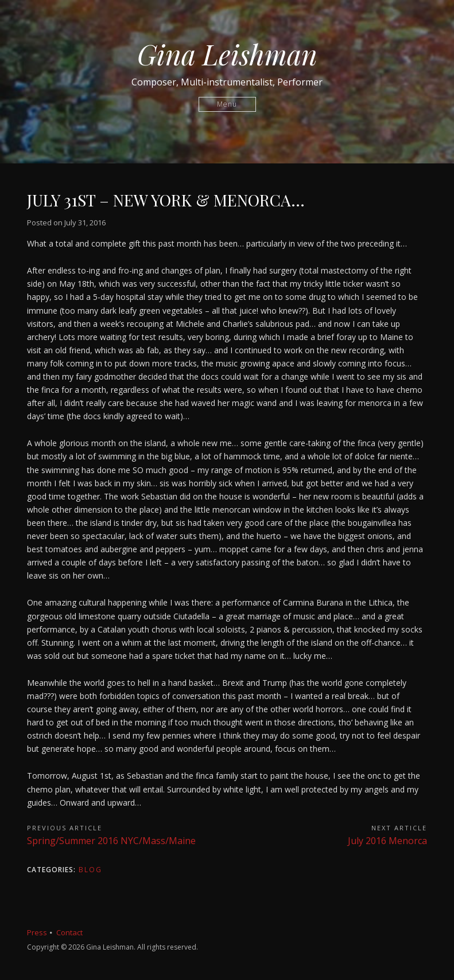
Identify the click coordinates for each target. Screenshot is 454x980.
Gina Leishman (227, 54)
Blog (90, 870)
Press (37, 932)
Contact (69, 932)
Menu (227, 104)
